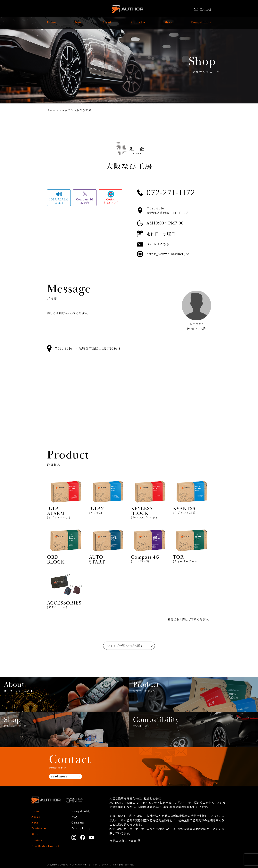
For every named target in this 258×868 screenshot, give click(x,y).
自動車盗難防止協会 (123, 841)
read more (59, 776)
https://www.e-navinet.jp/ (168, 254)
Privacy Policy (81, 829)
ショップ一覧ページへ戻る (125, 645)
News (79, 24)
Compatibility (201, 24)
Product (136, 24)
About (107, 24)
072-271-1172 (171, 192)
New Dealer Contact (45, 846)
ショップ (65, 110)
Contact (203, 9)
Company (78, 823)
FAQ (74, 817)
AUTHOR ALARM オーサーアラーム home (128, 10)
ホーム (51, 110)
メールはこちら (158, 244)
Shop (168, 24)
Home (51, 24)
